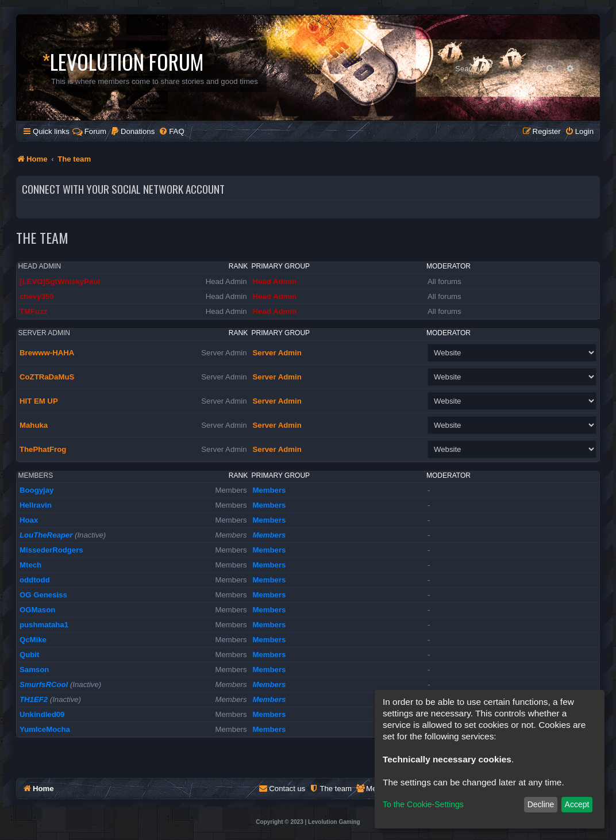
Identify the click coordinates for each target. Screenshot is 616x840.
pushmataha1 (44, 625)
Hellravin (36, 505)
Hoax (29, 520)
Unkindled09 (42, 714)
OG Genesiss (43, 595)
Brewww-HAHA (47, 353)
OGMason (37, 610)
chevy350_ (39, 296)
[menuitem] (132, 131)
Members (36, 475)
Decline (541, 804)
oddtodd (35, 580)
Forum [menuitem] (89, 131)
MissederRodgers (51, 550)
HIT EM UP (39, 401)
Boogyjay (36, 490)
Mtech (30, 565)
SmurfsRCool (44, 684)
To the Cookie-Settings (423, 804)
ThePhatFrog (43, 449)
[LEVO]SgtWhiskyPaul (60, 281)
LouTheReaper (46, 535)
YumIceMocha (45, 729)
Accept (577, 804)
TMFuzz (33, 311)
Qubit (29, 655)
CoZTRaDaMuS (47, 377)
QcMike (33, 640)
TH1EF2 (34, 699)
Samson (34, 670)
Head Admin (40, 266)
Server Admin (44, 333)
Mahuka (34, 425)
